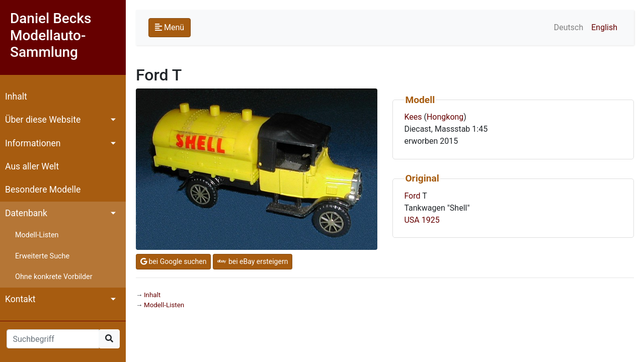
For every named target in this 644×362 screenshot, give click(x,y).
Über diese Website (43, 120)
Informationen (33, 143)
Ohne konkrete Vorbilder (54, 277)
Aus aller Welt (32, 166)
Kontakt (20, 299)
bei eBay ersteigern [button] (253, 261)
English (604, 27)
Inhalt (16, 97)
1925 (431, 220)
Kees (413, 117)
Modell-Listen (37, 235)
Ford (412, 196)
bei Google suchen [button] (173, 261)
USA (412, 220)
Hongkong (445, 117)
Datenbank (26, 213)
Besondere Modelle (43, 190)
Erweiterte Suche (42, 256)
